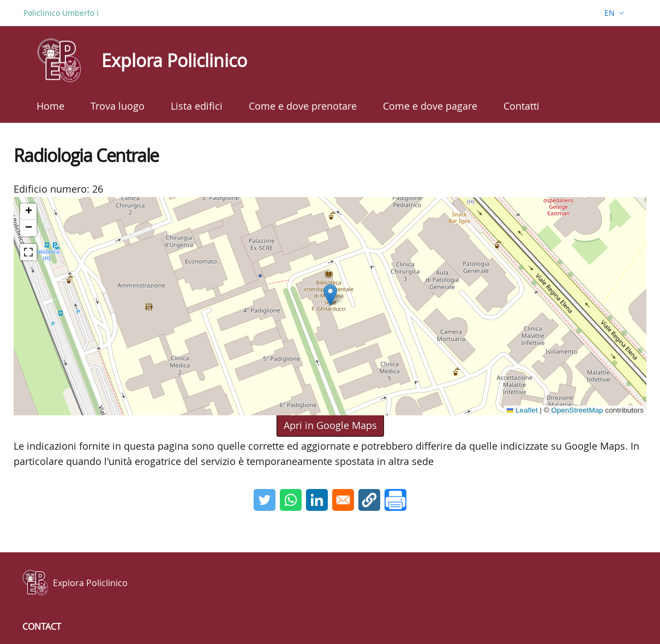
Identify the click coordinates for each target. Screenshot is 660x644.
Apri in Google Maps (330, 425)
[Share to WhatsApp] (291, 500)
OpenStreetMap (577, 410)
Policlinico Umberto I (61, 13)
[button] (330, 295)
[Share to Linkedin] (317, 500)
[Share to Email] (343, 500)
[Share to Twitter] (265, 500)
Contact (42, 627)
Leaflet (522, 410)
